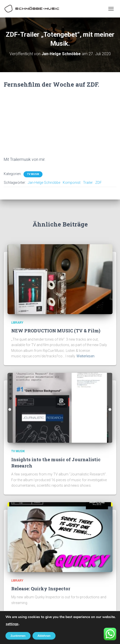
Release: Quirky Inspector (41, 589)
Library (17, 323)
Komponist (72, 183)
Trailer (88, 183)
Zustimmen (18, 636)
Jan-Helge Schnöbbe (44, 183)
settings (12, 624)
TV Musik (33, 174)
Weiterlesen (85, 356)
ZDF (98, 183)
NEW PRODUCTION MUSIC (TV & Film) (56, 331)
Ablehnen (44, 636)
